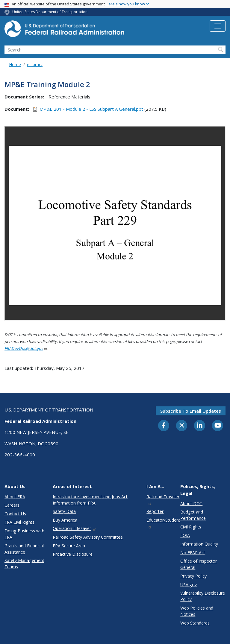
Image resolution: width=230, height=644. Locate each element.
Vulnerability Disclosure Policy (203, 596)
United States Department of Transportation (50, 12)
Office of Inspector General (199, 564)
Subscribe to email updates (191, 411)
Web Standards (195, 623)
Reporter (155, 511)
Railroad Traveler (163, 500)
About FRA (15, 497)
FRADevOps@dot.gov (26, 348)
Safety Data (64, 511)
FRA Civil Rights (19, 522)
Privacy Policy (193, 576)
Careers (12, 505)
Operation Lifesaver (75, 528)
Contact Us (15, 514)
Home (15, 64)
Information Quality (199, 544)
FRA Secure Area (69, 546)
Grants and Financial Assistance (24, 549)
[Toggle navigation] (218, 26)
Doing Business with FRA (24, 534)
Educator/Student (163, 523)
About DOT (191, 503)
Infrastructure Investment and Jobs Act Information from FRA (90, 500)
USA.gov (189, 585)
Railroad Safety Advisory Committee (88, 537)
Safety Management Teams (24, 563)
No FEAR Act (193, 553)
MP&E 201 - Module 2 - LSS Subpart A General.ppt (91, 109)
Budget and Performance (193, 515)
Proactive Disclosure (73, 554)
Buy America (65, 520)
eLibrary (35, 64)
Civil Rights (191, 527)
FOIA (185, 535)
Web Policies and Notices (197, 611)
